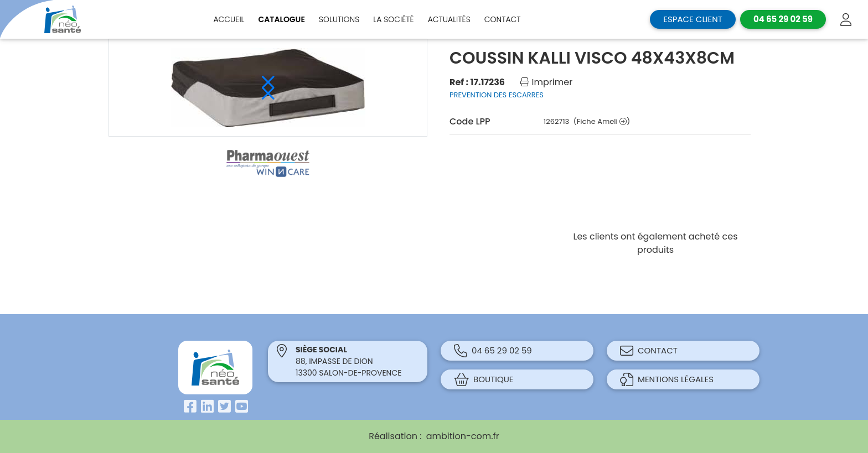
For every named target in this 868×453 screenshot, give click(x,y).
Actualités (449, 19)
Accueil (229, 19)
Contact (503, 19)
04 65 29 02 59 (493, 351)
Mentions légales (667, 379)
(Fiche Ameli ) (602, 121)
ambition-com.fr (463, 436)
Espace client (693, 19)
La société (393, 19)
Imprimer (546, 82)
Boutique (484, 379)
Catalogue (282, 19)
